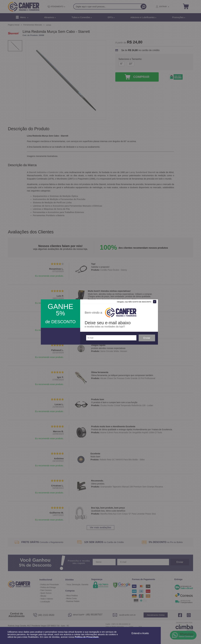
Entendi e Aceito (140, 633)
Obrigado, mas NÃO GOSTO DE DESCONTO (134, 302)
